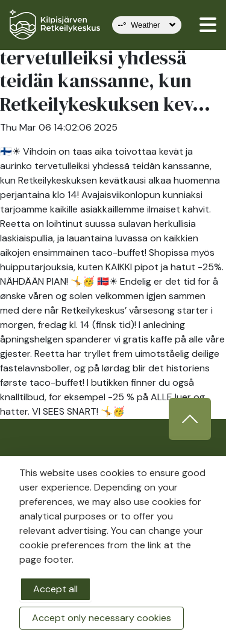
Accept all (55, 589)
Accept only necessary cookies (102, 618)
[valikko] (208, 25)
